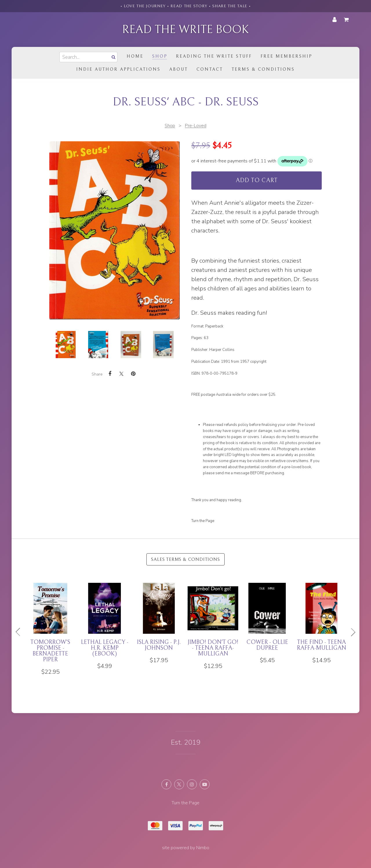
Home (135, 56)
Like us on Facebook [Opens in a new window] (166, 784)
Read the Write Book (185, 30)
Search (113, 57)
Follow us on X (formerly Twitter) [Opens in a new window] (179, 784)
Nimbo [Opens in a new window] (203, 848)
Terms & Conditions (263, 69)
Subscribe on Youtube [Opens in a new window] (205, 784)
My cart (347, 20)
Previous (20, 632)
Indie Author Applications (118, 69)
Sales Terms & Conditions (185, 559)
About (179, 69)
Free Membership (286, 56)
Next (351, 632)
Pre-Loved (196, 126)
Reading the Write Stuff (214, 56)
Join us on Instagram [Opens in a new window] (192, 784)
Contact (210, 69)
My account (334, 20)
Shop (160, 56)
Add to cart (257, 181)
